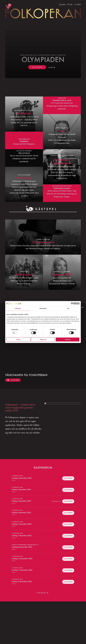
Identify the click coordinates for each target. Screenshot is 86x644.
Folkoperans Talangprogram (62, 161)
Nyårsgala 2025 (62, 274)
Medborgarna (24, 274)
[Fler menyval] (77, 5)
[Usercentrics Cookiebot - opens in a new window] (72, 304)
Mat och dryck (24, 153)
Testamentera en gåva (62, 188)
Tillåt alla (68, 339)
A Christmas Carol (43, 242)
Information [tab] (43, 308)
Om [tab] (68, 308)
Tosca (62, 131)
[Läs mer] (43, 54)
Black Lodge (24, 178)
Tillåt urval (43, 339)
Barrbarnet (24, 113)
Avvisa (18, 339)
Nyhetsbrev (24, 141)
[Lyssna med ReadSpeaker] (62, 5)
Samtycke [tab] (18, 308)
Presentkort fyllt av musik (62, 100)
